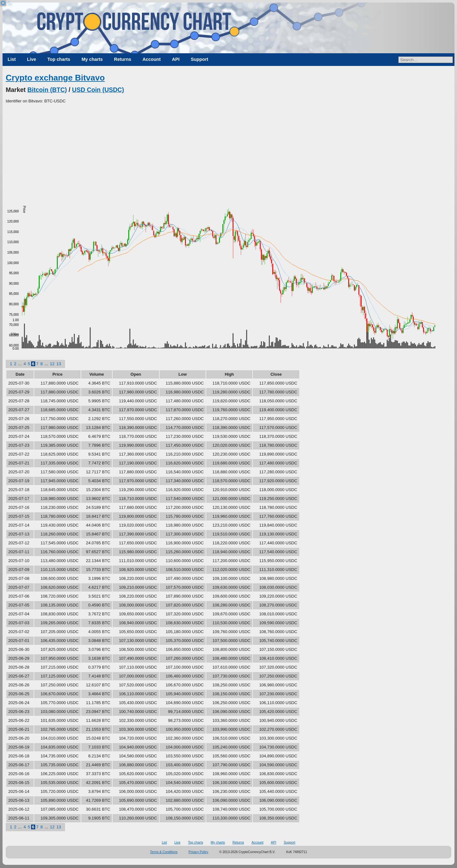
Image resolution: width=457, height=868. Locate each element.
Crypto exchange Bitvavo (55, 78)
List (12, 59)
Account (152, 59)
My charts (92, 59)
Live (32, 59)
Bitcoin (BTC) (47, 90)
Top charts (59, 59)
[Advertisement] (228, 152)
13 (59, 364)
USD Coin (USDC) (98, 90)
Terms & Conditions (164, 852)
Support (199, 59)
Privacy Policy (198, 852)
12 (52, 364)
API (176, 59)
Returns (123, 59)
